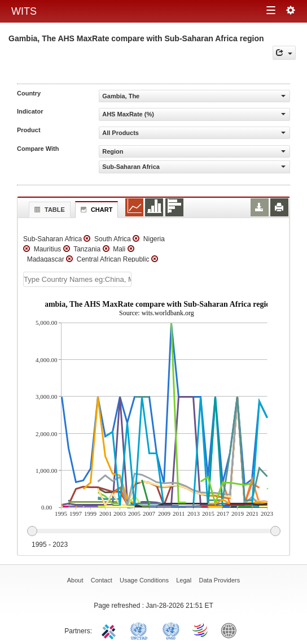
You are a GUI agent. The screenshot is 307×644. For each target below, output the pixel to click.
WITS (24, 11)
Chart (95, 210)
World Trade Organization (201, 630)
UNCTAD (141, 630)
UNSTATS (171, 630)
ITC (111, 630)
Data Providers (220, 580)
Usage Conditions (144, 580)
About (75, 580)
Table (48, 210)
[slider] (153, 532)
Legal (184, 580)
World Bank (231, 630)
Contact (102, 580)
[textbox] (77, 279)
